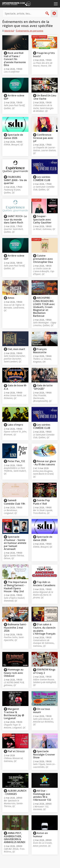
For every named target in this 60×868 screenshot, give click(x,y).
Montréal (9, 31)
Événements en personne (30, 31)
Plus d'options (54, 13)
